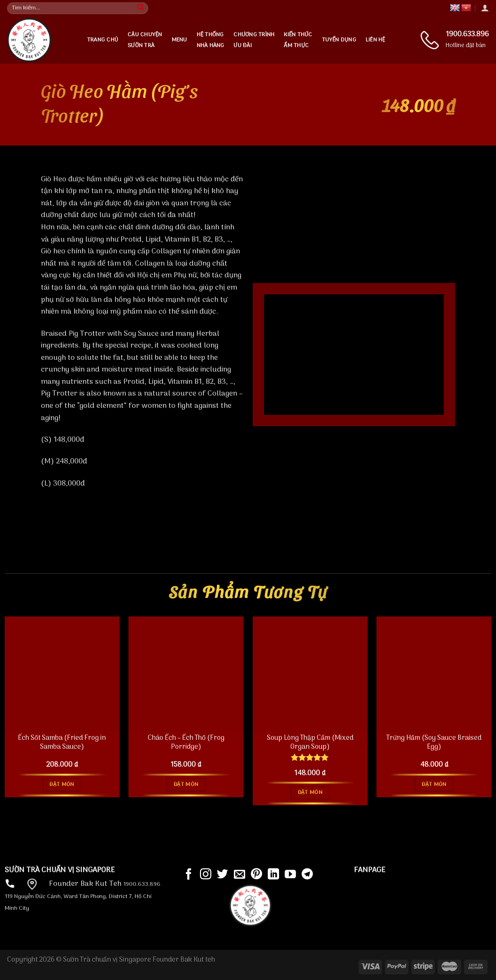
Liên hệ (376, 40)
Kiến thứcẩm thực (298, 40)
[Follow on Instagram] (206, 875)
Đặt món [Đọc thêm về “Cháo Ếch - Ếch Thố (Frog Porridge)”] (186, 785)
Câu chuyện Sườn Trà (145, 40)
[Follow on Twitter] (223, 875)
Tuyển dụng (339, 40)
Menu (180, 40)
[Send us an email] (240, 875)
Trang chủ (103, 40)
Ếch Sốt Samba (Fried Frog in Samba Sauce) (62, 743)
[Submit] (141, 8)
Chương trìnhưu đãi (254, 40)
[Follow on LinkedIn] (273, 875)
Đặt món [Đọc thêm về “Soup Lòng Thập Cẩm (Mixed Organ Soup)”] (310, 793)
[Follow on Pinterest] (256, 875)
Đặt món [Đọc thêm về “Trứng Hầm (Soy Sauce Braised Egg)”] (434, 785)
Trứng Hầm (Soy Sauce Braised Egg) (434, 743)
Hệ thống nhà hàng (211, 40)
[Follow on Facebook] (189, 875)
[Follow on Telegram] (307, 875)
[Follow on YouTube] (290, 875)
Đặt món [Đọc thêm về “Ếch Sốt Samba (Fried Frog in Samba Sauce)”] (62, 785)
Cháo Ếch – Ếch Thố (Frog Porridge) (186, 743)
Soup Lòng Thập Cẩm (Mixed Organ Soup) (310, 743)
